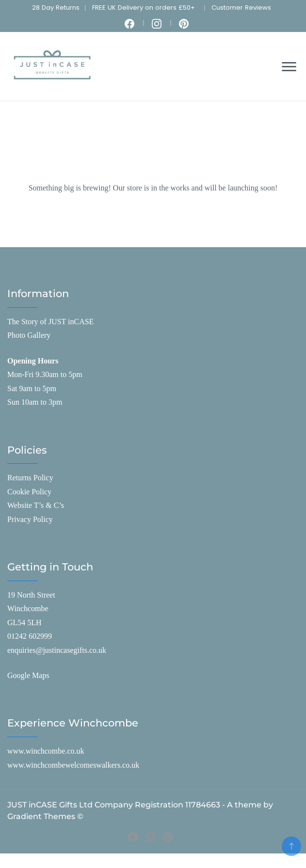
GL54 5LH (24, 623)
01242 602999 (30, 636)
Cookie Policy (29, 492)
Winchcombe (28, 608)
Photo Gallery (29, 335)
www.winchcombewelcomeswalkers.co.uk (73, 765)
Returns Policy (30, 478)
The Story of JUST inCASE (50, 322)
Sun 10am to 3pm (35, 402)
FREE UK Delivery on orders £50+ (144, 8)
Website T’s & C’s (36, 505)
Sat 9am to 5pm (32, 388)
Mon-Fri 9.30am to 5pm (45, 374)
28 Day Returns (56, 8)
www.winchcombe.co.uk (46, 751)
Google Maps (28, 675)
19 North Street (31, 595)
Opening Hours (33, 361)
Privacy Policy (30, 519)
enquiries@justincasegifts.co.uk (57, 650)
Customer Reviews (241, 8)
